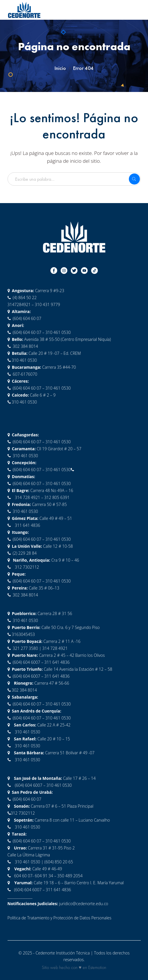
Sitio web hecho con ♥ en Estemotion (74, 967)
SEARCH (134, 179)
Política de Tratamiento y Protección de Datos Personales (59, 918)
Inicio (60, 68)
